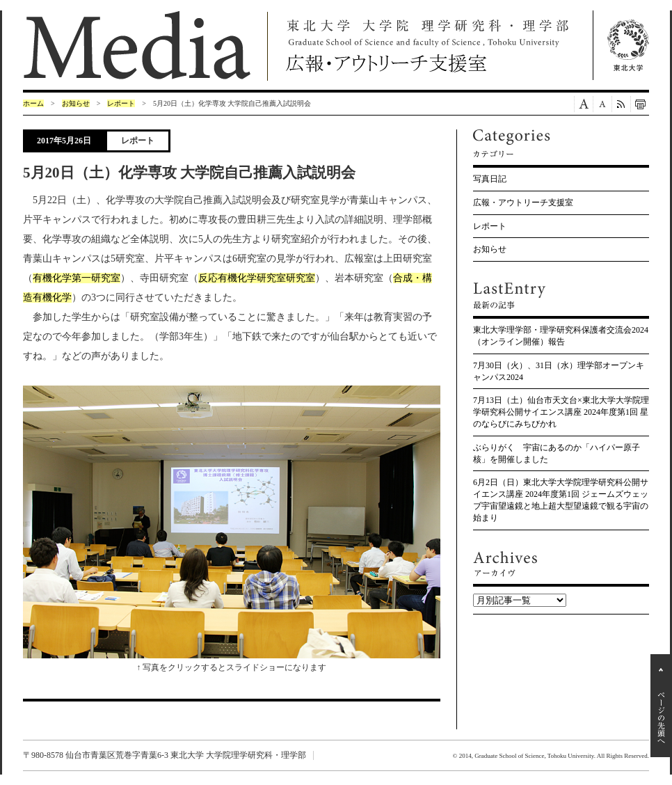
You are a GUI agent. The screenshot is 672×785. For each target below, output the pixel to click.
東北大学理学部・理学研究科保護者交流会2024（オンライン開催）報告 (561, 336)
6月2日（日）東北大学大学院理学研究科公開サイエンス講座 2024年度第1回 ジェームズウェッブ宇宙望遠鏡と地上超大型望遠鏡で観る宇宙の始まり (561, 500)
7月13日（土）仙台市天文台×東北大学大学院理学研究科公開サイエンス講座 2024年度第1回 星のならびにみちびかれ (561, 412)
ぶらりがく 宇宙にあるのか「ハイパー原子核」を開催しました (557, 453)
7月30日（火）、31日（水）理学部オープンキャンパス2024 (559, 371)
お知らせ (76, 103)
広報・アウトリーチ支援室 (523, 203)
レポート (121, 103)
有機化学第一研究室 (77, 278)
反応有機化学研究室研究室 (257, 278)
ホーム (33, 103)
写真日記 (490, 179)
